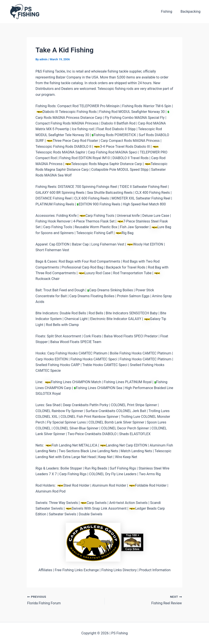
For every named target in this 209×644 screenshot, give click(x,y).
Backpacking (191, 12)
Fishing (168, 12)
